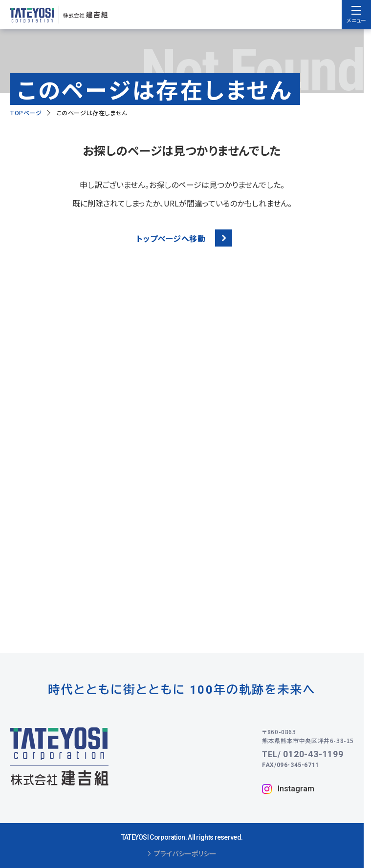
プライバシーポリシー (182, 854)
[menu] (356, 15)
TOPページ (26, 113)
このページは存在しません (92, 113)
